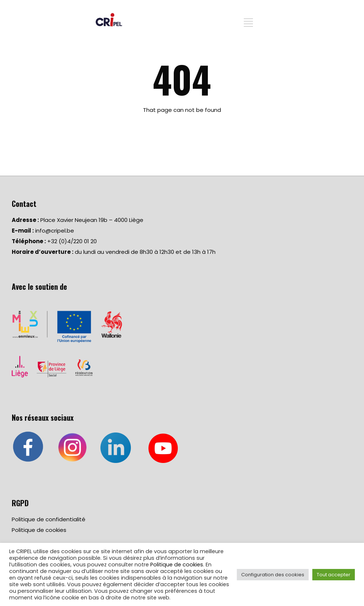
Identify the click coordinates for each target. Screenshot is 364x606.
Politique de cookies (39, 530)
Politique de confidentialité (49, 519)
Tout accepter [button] (334, 575)
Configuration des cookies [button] (273, 575)
